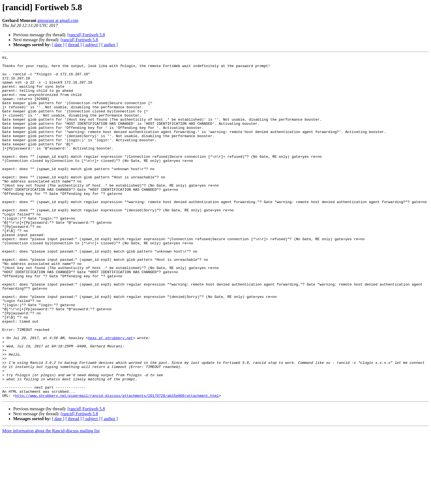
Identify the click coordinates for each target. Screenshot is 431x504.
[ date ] (58, 45)
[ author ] (110, 45)
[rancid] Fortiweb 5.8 (86, 35)
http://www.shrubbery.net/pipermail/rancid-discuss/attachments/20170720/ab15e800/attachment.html (117, 464)
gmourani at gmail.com (58, 20)
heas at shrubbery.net (110, 395)
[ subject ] (92, 45)
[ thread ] (74, 45)
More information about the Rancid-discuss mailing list (51, 499)
